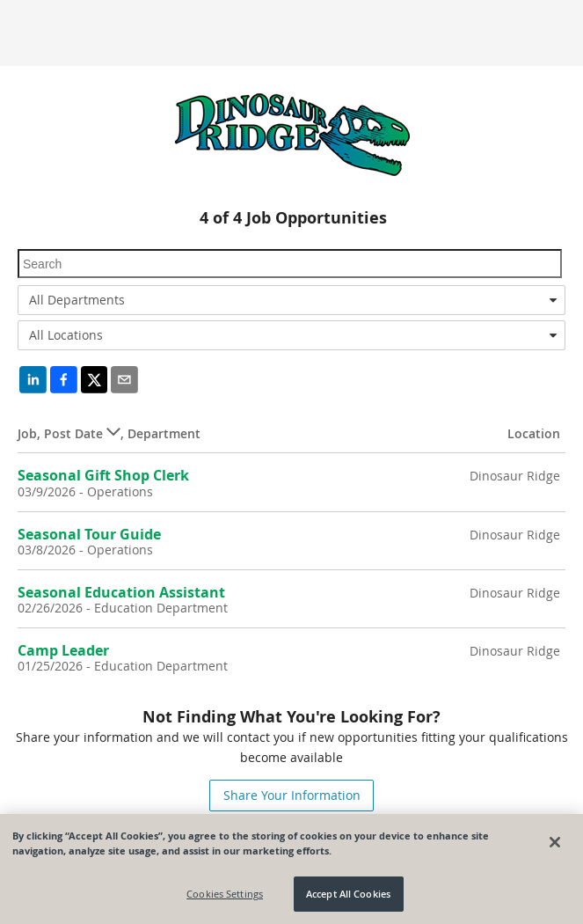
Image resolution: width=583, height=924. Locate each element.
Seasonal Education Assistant (121, 592)
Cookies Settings (225, 894)
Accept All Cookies (348, 894)
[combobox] (291, 300)
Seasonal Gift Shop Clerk (103, 475)
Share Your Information (292, 795)
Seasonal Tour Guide (89, 534)
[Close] (555, 842)
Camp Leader (63, 650)
